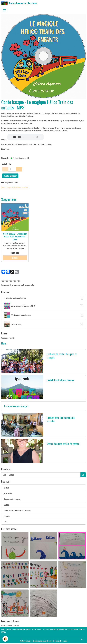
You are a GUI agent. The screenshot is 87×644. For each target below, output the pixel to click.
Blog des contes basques (12, 499)
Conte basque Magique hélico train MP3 (15, 187)
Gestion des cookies (61, 641)
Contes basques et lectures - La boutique (17, 510)
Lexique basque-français (16, 406)
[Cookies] (5, 639)
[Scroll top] (82, 639)
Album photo (8, 493)
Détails (15, 258)
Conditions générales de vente (43, 641)
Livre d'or (7, 516)
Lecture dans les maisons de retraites (61, 419)
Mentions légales (25, 641)
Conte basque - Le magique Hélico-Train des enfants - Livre (15, 236)
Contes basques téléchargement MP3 (43, 306)
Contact (6, 505)
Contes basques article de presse (63, 444)
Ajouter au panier (10, 176)
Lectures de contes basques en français (62, 356)
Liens (5, 522)
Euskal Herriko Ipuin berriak (60, 380)
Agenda (6, 487)
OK (83, 475)
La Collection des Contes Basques (43, 298)
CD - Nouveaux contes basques (43, 315)
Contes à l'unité (43, 324)
